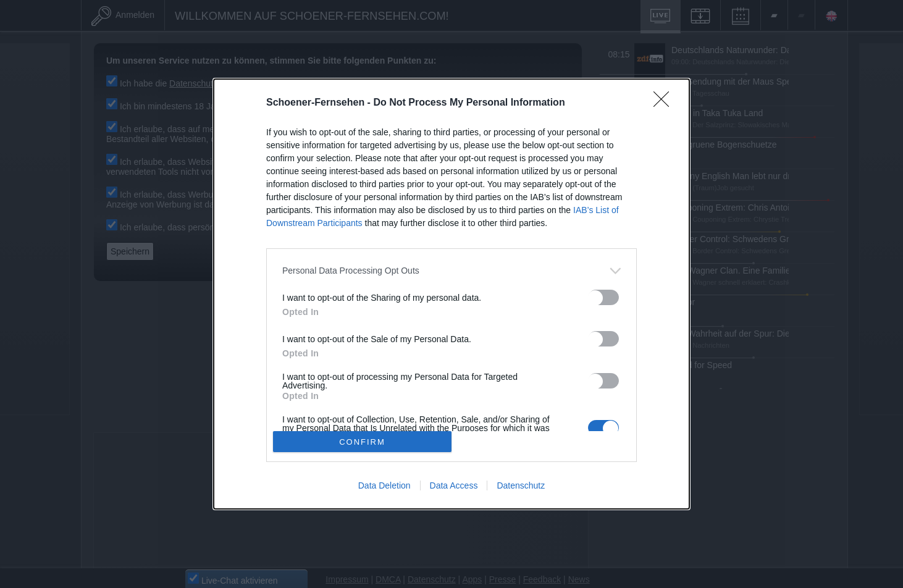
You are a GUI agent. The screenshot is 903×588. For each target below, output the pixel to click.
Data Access (450, 481)
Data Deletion (381, 481)
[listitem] (447, 267)
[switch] (600, 293)
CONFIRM (359, 438)
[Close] (662, 99)
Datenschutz (518, 481)
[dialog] (448, 290)
